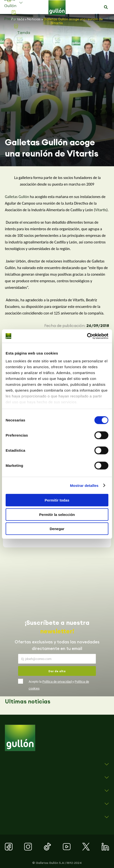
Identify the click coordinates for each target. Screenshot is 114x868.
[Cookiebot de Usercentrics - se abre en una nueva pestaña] (87, 336)
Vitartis (101, 210)
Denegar (57, 529)
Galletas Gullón (17, 197)
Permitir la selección (57, 514)
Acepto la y (59, 685)
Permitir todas (57, 500)
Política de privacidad (57, 682)
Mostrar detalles (84, 485)
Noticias (34, 19)
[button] (106, 7)
